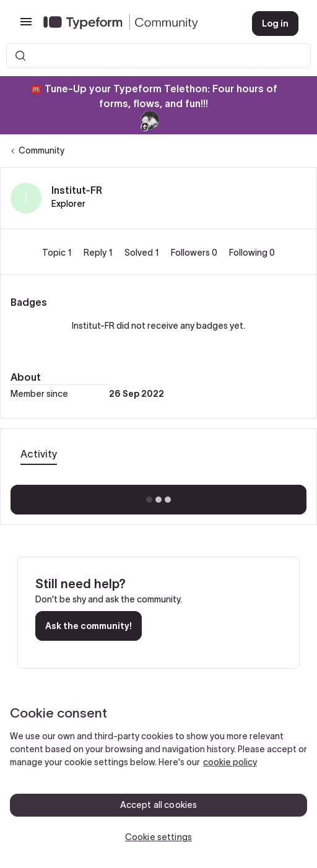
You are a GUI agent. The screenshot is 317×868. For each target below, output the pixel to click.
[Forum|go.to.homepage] (138, 24)
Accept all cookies (159, 805)
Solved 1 (143, 253)
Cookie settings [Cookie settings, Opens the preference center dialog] (158, 837)
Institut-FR (77, 190)
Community (41, 150)
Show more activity (159, 496)
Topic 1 (58, 253)
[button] (26, 26)
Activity (39, 454)
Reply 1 (99, 253)
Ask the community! (89, 626)
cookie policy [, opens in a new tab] (230, 762)
